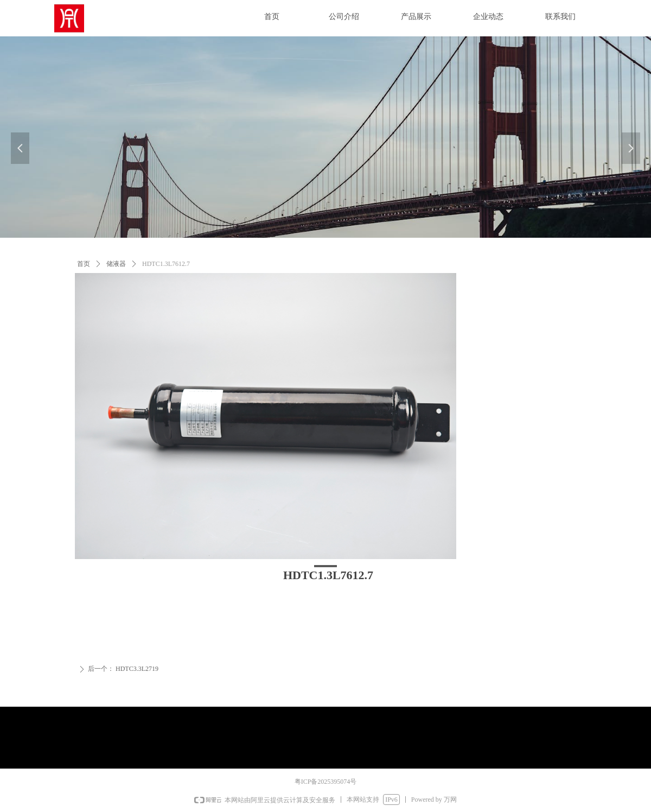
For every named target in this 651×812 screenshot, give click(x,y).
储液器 (116, 264)
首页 (84, 264)
